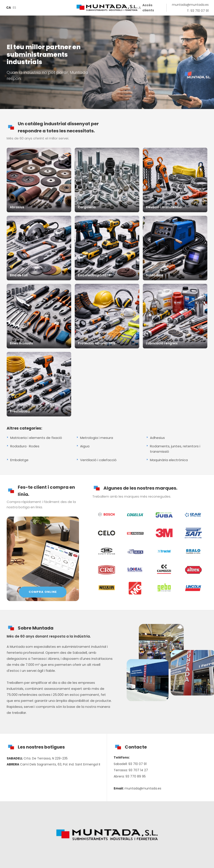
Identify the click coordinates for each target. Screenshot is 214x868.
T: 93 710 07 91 (198, 11)
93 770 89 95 (136, 776)
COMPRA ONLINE (43, 592)
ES (14, 8)
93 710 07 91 (137, 764)
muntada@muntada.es (190, 5)
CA (9, 8)
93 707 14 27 (138, 770)
